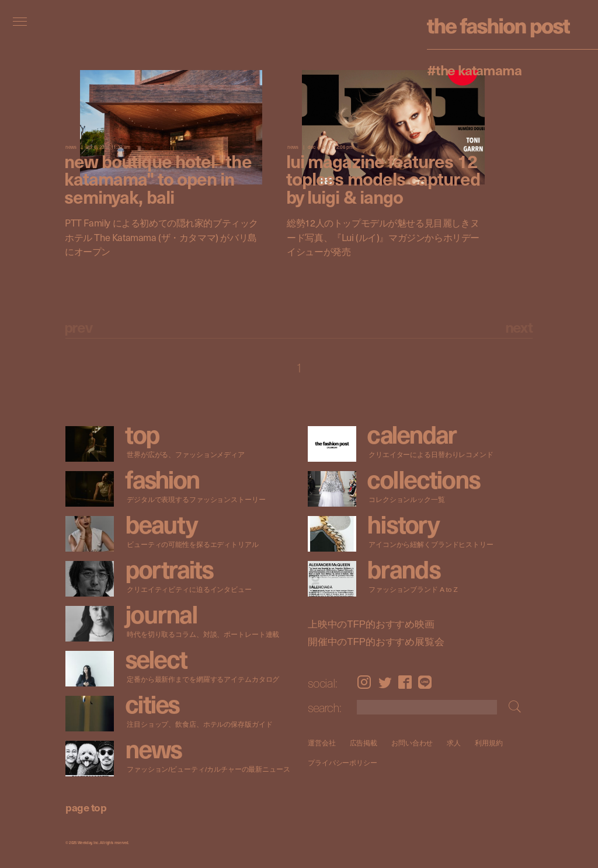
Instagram (364, 682)
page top (86, 807)
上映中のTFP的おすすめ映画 (371, 624)
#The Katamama (474, 69)
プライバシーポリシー (343, 763)
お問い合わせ (412, 743)
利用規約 (489, 743)
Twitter (385, 682)
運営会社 (322, 743)
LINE (425, 682)
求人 (454, 743)
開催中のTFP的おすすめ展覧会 (376, 642)
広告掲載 (363, 743)
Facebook (405, 682)
